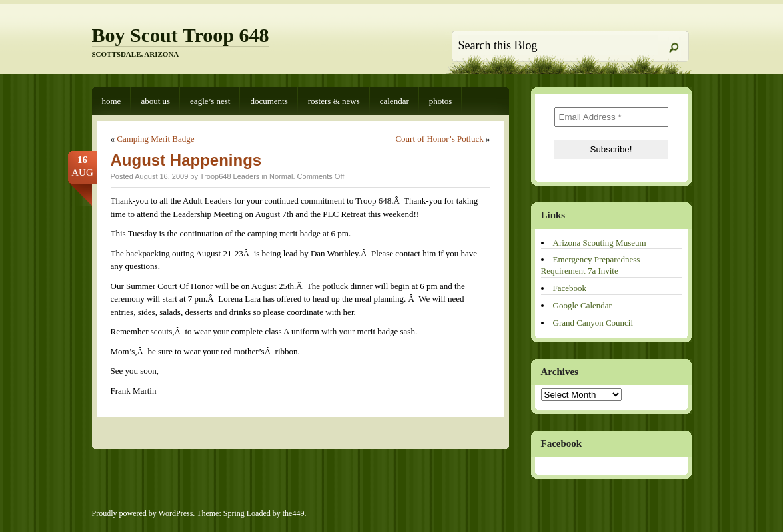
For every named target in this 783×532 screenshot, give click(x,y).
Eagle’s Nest (210, 101)
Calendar (394, 101)
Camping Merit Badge (155, 139)
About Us (155, 101)
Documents (269, 101)
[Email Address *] (611, 117)
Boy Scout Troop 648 (181, 35)
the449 (294, 513)
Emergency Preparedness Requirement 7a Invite (591, 265)
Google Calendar (582, 305)
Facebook (570, 288)
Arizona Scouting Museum (600, 243)
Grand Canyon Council (593, 323)
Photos (441, 101)
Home (112, 101)
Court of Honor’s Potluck (439, 139)
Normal (281, 176)
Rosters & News (334, 101)
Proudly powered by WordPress (143, 513)
